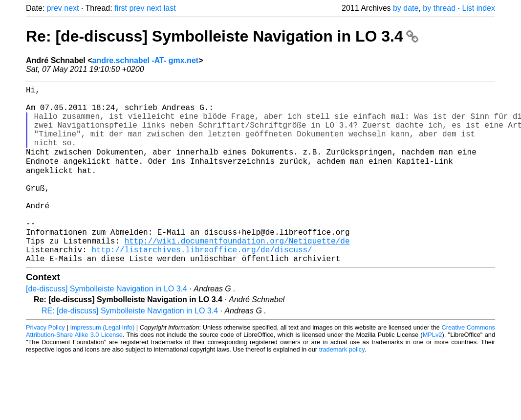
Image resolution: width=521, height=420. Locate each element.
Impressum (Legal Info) (102, 365)
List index (478, 8)
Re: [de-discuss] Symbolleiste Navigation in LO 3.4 (222, 36)
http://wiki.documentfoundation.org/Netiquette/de (237, 274)
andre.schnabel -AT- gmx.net (146, 60)
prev (54, 8)
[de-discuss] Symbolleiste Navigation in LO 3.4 (107, 326)
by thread (439, 8)
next (71, 8)
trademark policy (342, 387)
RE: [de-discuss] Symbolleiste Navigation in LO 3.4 (130, 348)
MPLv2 (433, 372)
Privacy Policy (45, 365)
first (121, 8)
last (170, 8)
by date (406, 8)
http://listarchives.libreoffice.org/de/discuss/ (202, 285)
